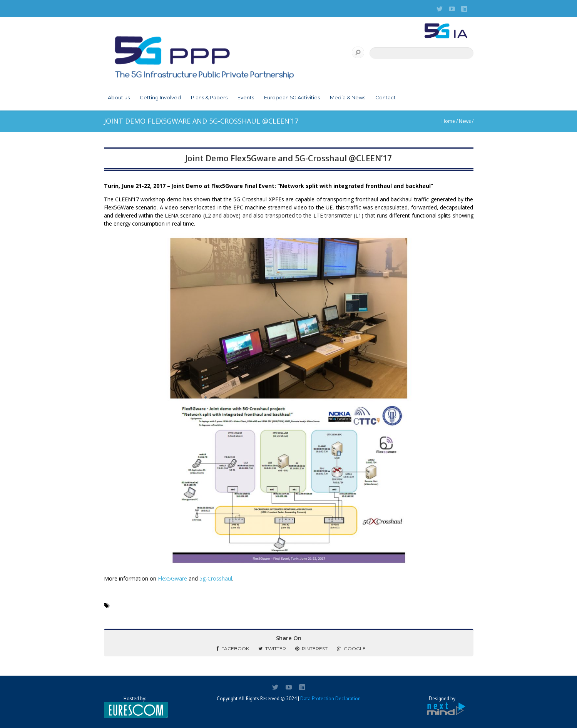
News (465, 121)
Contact (386, 97)
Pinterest (311, 649)
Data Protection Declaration (330, 699)
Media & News (348, 97)
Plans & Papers (209, 97)
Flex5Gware (173, 578)
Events (246, 97)
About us (119, 97)
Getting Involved (160, 97)
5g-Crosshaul (216, 578)
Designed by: (443, 706)
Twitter (272, 649)
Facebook (233, 649)
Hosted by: (135, 707)
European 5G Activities (292, 97)
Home (448, 121)
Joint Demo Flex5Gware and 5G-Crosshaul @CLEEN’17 (288, 158)
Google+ (353, 649)
